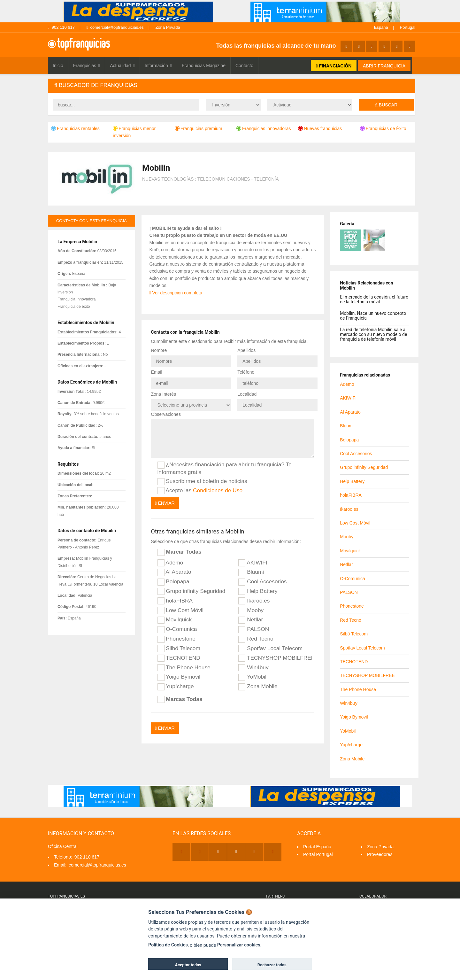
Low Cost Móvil (180, 611)
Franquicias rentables (75, 128)
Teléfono (246, 372)
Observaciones (166, 414)
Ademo (170, 563)
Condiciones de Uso (218, 490)
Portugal (408, 27)
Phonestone (176, 639)
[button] (232, 86)
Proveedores (380, 854)
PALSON (254, 629)
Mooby (251, 611)
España (381, 27)
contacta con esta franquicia (92, 221)
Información (158, 66)
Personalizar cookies (239, 945)
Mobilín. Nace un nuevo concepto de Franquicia (373, 316)
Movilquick (175, 620)
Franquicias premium (199, 128)
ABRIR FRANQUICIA (384, 66)
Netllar (251, 620)
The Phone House (184, 668)
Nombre (159, 350)
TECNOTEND (179, 658)
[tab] (232, 86)
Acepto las (200, 491)
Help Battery (258, 591)
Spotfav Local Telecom (270, 649)
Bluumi (251, 572)
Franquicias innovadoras (264, 128)
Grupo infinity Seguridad (192, 591)
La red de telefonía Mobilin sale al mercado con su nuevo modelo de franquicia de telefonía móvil (373, 334)
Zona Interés (164, 394)
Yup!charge (176, 687)
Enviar (165, 503)
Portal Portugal (318, 854)
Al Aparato (174, 572)
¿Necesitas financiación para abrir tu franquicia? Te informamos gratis (225, 468)
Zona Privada (168, 27)
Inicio (58, 66)
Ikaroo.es (254, 601)
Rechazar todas (272, 965)
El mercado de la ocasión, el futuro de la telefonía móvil (374, 299)
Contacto (244, 66)
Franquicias (87, 66)
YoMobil (252, 677)
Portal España (317, 847)
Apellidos (246, 350)
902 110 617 (61, 27)
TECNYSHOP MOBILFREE (275, 658)
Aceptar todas (188, 965)
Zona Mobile (258, 687)
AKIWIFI (253, 563)
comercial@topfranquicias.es (115, 27)
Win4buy (253, 668)
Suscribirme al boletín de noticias (202, 481)
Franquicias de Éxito (383, 128)
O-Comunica (177, 629)
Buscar (386, 105)
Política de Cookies (168, 945)
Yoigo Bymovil (179, 677)
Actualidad (122, 66)
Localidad (247, 394)
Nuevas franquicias (320, 128)
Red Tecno (256, 639)
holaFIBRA (175, 601)
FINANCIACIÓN (334, 66)
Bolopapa (173, 582)
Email (157, 372)
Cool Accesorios (262, 582)
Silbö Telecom (179, 649)
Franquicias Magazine (204, 66)
